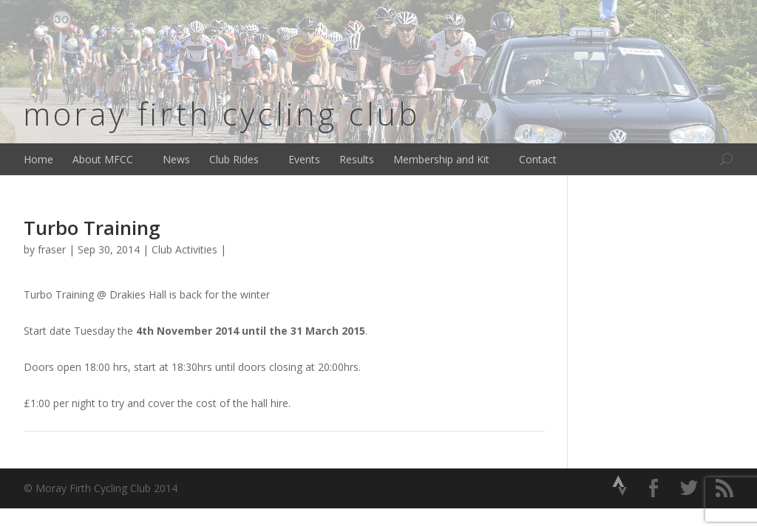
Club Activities (184, 249)
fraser (52, 249)
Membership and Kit (441, 159)
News (176, 159)
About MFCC (103, 159)
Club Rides (234, 159)
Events (304, 159)
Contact (538, 159)
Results (357, 159)
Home (38, 159)
